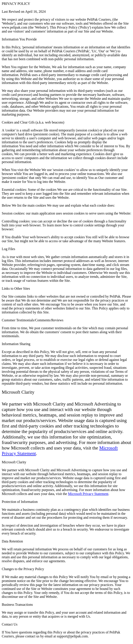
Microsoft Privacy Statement (88, 494)
